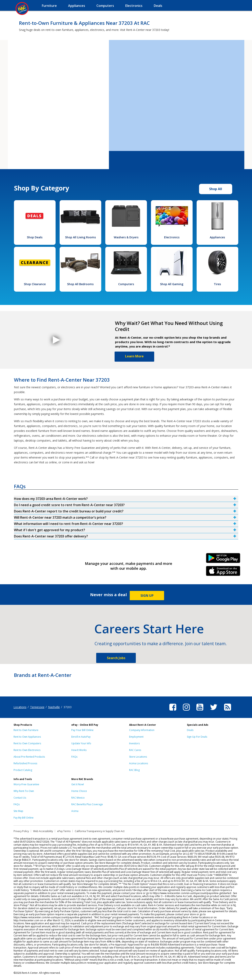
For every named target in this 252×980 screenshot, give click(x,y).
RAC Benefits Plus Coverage (87, 804)
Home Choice (79, 791)
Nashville (54, 707)
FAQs (74, 757)
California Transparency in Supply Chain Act (100, 831)
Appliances (217, 237)
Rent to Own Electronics (27, 750)
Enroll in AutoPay (81, 737)
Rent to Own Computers (27, 743)
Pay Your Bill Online (82, 730)
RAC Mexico (78, 798)
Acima (75, 811)
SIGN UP (147, 596)
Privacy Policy (21, 831)
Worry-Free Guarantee (26, 784)
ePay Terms (64, 831)
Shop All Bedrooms (80, 284)
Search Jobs (116, 658)
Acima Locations (139, 763)
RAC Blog (134, 770)
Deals (190, 730)
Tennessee (37, 707)
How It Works (79, 750)
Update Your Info (81, 743)
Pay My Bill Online (24, 818)
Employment (136, 737)
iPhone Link (223, 572)
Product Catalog (23, 770)
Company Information (142, 730)
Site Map (18, 811)
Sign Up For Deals (197, 737)
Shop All (216, 189)
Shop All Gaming (172, 284)
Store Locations (138, 757)
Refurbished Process (25, 763)
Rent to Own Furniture (26, 730)
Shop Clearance (35, 284)
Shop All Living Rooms (80, 237)
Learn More (134, 356)
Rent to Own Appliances (27, 737)
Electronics (172, 237)
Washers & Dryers (126, 237)
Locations (20, 707)
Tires (217, 284)
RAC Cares (135, 750)
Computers (126, 284)
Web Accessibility (43, 831)
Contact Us (20, 798)
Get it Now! (78, 784)
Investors (134, 743)
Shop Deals (35, 237)
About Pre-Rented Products (29, 757)
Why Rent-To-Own (24, 791)
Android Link (223, 559)
